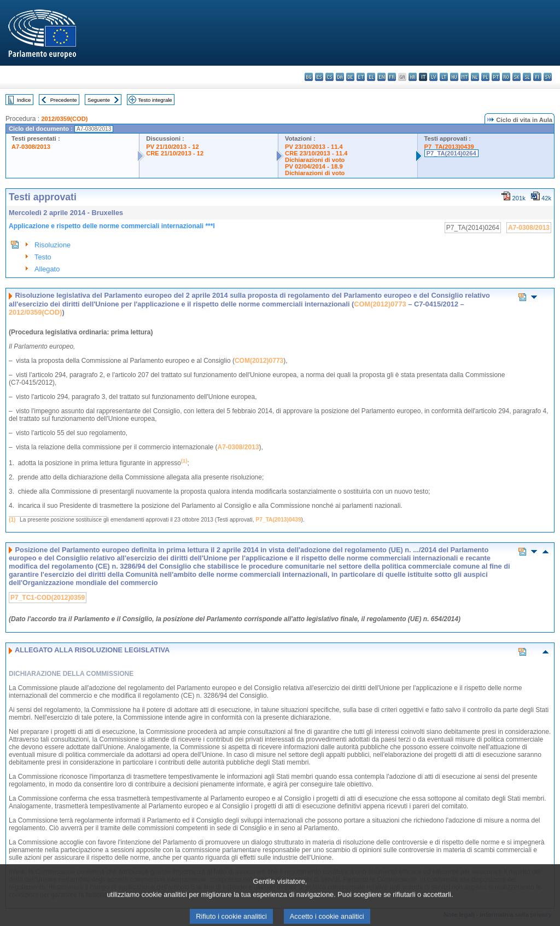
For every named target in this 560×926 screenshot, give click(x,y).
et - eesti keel (361, 77)
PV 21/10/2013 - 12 (172, 147)
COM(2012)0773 (380, 304)
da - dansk (340, 77)
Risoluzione (52, 245)
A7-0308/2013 (31, 147)
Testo (43, 257)
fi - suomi (537, 77)
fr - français (392, 77)
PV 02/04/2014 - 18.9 (314, 166)
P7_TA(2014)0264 (451, 153)
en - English (381, 77)
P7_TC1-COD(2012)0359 (48, 598)
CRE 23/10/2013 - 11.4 (316, 153)
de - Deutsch (350, 77)
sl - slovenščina (527, 77)
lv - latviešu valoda (433, 77)
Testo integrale (155, 100)
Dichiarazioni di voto (315, 160)
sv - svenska (548, 77)
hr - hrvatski (413, 77)
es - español (319, 77)
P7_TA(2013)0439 (449, 147)
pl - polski (485, 77)
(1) (12, 520)
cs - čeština (329, 77)
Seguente (99, 100)
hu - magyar (454, 77)
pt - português (496, 77)
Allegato (47, 269)
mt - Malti (465, 77)
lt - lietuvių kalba (444, 77)
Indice (24, 100)
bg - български (309, 77)
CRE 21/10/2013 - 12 (175, 153)
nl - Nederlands (475, 77)
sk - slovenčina (517, 77)
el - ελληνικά (371, 77)
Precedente (64, 100)
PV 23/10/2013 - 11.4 (314, 147)
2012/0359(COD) (64, 119)
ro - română (506, 77)
